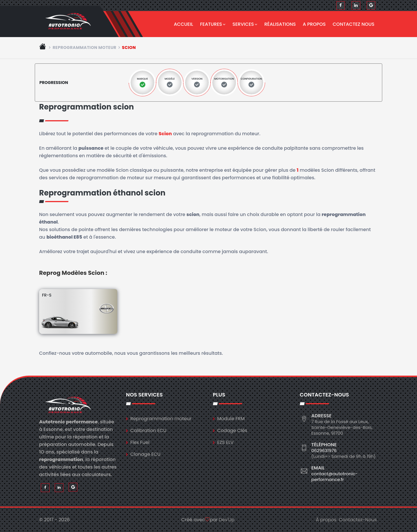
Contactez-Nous (358, 520)
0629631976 (324, 450)
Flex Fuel (140, 442)
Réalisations (280, 24)
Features (213, 24)
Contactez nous (354, 24)
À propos (326, 520)
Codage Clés (232, 430)
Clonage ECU (145, 454)
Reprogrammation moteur (85, 47)
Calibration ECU (148, 430)
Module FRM (231, 419)
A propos (314, 24)
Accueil (183, 24)
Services (245, 24)
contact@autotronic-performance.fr (334, 477)
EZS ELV (225, 442)
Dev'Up (227, 520)
